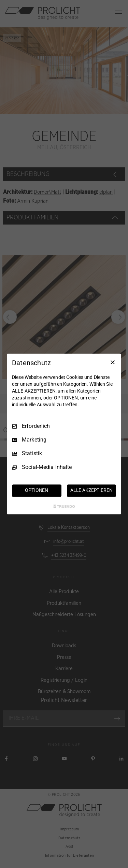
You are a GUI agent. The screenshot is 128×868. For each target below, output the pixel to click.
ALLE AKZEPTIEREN (91, 490)
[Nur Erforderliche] (113, 362)
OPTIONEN (37, 490)
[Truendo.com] (64, 507)
